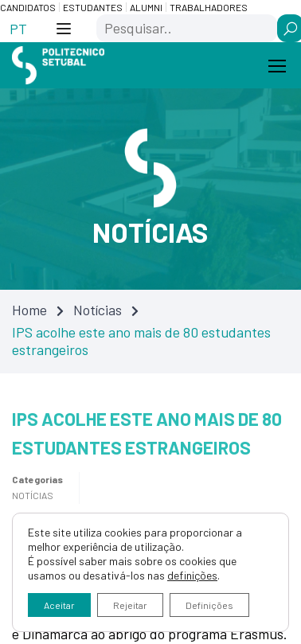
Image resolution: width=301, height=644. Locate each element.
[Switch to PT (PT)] (18, 28)
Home (29, 310)
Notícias (98, 310)
